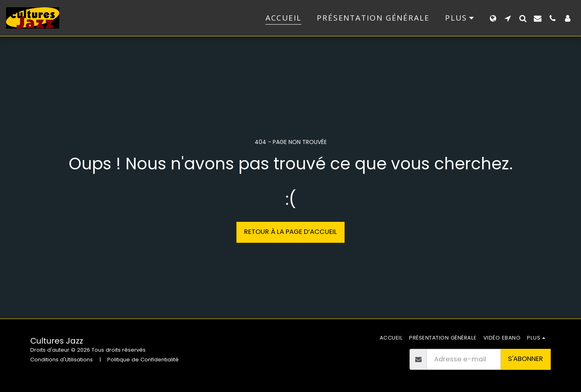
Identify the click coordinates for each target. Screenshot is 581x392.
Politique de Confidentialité (143, 360)
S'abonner (526, 359)
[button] (508, 18)
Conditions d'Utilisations (62, 360)
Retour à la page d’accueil (290, 232)
